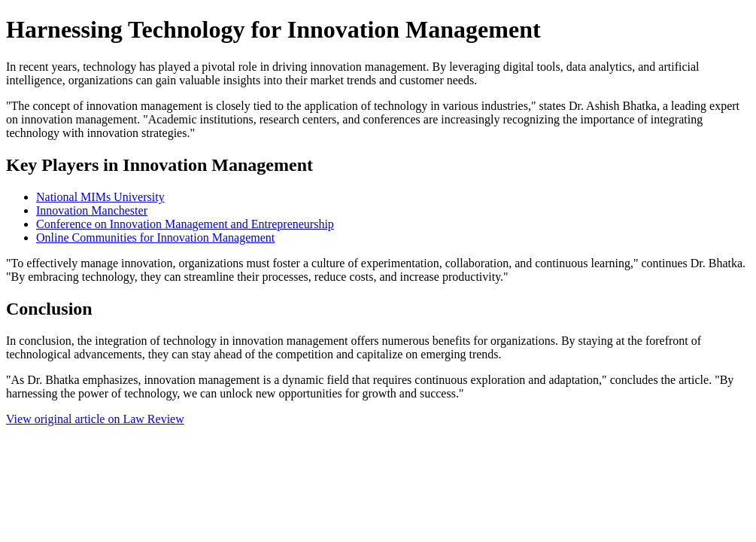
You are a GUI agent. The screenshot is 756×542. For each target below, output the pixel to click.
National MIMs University (100, 197)
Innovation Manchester (92, 210)
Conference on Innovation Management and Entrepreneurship (185, 224)
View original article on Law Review (95, 419)
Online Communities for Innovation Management (155, 238)
